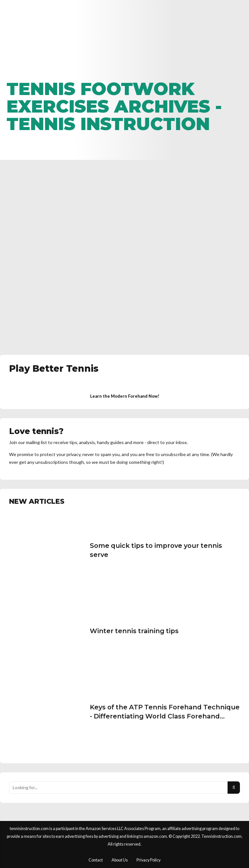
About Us (120, 860)
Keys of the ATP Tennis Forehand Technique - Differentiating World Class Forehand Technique (165, 716)
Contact (96, 860)
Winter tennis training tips (134, 631)
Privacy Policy (148, 860)
